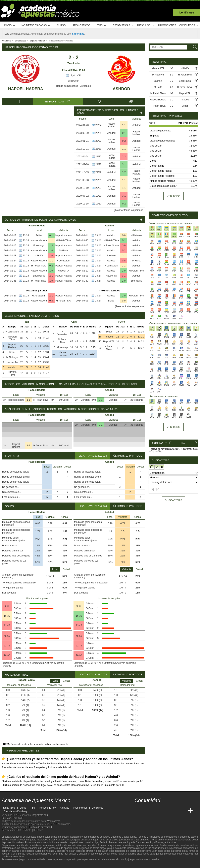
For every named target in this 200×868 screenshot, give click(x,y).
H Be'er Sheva (111, 246)
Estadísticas (123, 25)
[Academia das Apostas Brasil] (153, 811)
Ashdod (121, 89)
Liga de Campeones (138, 842)
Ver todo (173, 196)
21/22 (98, 157)
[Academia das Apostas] (145, 811)
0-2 (124, 141)
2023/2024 (74, 81)
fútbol (106, 837)
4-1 (172, 87)
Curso (61, 25)
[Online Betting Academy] (160, 811)
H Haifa (185, 68)
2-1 (124, 164)
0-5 (124, 261)
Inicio (10, 25)
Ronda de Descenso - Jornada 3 (74, 86)
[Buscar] (194, 47)
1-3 (51, 246)
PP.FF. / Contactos (60, 824)
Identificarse (186, 12)
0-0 (124, 235)
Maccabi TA (158, 68)
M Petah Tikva (39, 281)
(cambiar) (158, 451)
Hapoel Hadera (26, 89)
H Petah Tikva (64, 240)
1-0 (51, 251)
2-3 (124, 157)
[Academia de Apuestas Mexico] (138, 811)
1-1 (124, 125)
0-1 (124, 133)
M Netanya (39, 246)
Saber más (78, 34)
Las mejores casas (36, 25)
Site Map (6, 818)
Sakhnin (63, 251)
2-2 (172, 100)
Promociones (167, 25)
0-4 (51, 301)
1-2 (124, 172)
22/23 (98, 141)
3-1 (124, 196)
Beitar (39, 235)
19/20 (98, 196)
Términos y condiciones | (15, 827)
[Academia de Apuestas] (168, 811)
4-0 (172, 68)
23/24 (98, 125)
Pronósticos (81, 25)
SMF (20, 818)
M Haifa (39, 256)
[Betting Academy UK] (183, 811)
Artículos (146, 25)
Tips (102, 25)
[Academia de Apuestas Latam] (176, 811)
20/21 (98, 180)
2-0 (124, 271)
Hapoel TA (63, 271)
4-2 (172, 93)
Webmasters (53, 821)
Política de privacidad (40, 827)
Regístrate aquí (40, 815)
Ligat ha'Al (73, 75)
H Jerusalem (63, 261)
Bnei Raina (39, 276)
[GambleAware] (12, 865)
